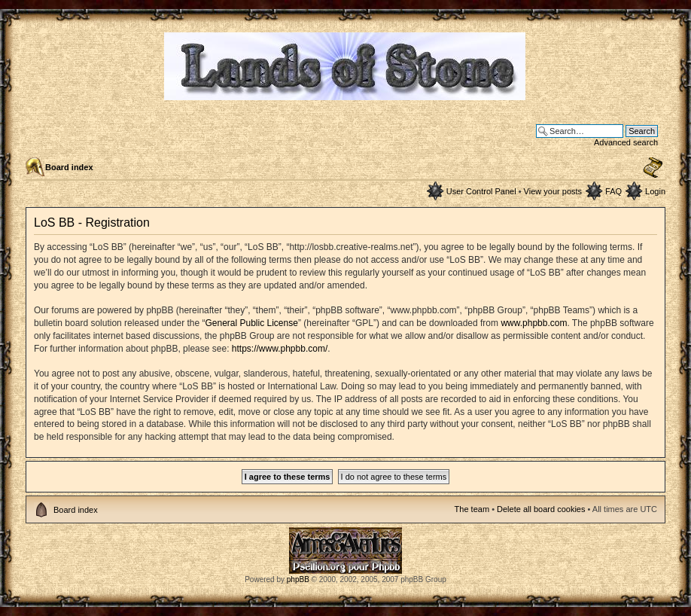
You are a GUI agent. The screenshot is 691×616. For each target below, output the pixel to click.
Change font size (653, 168)
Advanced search (626, 142)
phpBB (298, 579)
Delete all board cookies (541, 509)
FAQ (613, 191)
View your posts (553, 191)
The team (472, 509)
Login (655, 191)
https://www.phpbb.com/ (280, 349)
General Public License (251, 323)
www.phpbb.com (534, 323)
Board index (69, 167)
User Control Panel (481, 191)
